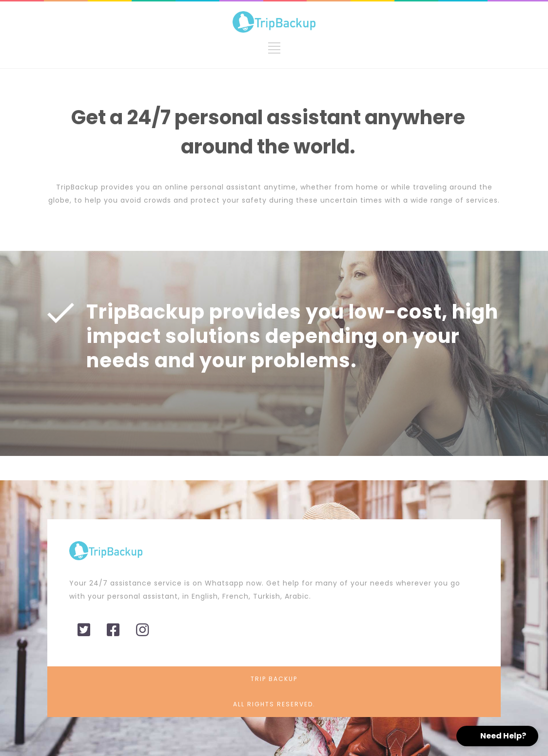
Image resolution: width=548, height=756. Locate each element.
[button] (497, 736)
